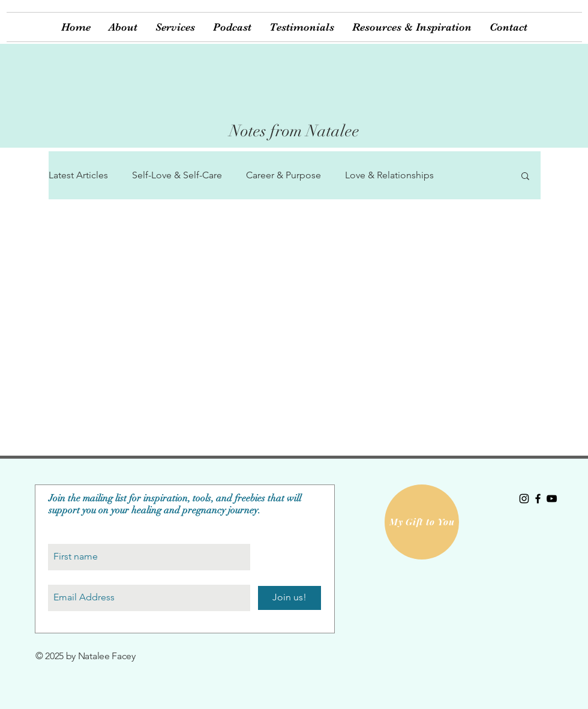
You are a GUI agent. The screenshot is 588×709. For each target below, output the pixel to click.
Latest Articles (78, 175)
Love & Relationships (389, 175)
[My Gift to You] (422, 522)
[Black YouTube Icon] (552, 499)
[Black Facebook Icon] (538, 499)
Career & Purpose (283, 175)
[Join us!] (289, 598)
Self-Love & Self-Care (177, 175)
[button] (175, 27)
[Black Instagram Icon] (524, 499)
